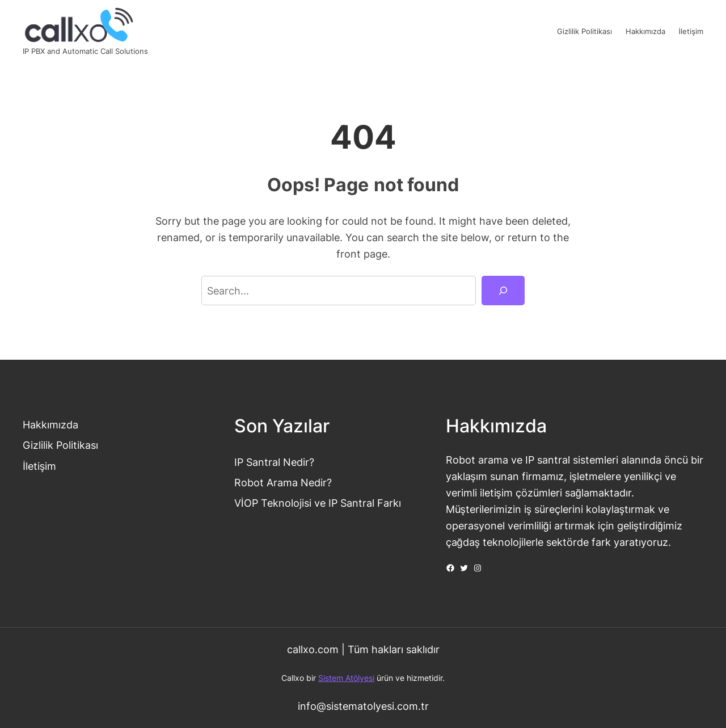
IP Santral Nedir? (274, 462)
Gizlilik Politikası (60, 445)
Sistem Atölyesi (346, 678)
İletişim (39, 466)
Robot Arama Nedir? (283, 482)
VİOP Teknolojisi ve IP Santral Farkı (318, 503)
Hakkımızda (50, 424)
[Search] (503, 291)
